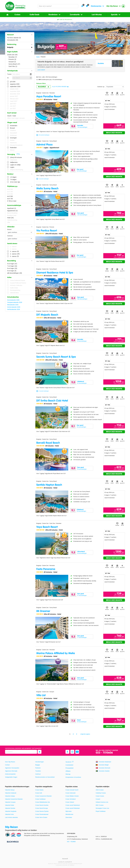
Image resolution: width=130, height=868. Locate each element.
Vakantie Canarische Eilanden (14, 799)
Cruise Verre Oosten (41, 817)
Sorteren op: (101, 87)
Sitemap (68, 774)
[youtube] (77, 752)
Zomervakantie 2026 (14, 307)
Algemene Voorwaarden (12, 768)
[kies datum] (22, 74)
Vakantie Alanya (10, 790)
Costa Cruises (100, 796)
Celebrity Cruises (101, 793)
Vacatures (68, 762)
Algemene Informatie (11, 771)
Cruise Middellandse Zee (43, 802)
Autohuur (38, 774)
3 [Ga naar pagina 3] (77, 734)
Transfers (38, 771)
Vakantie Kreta (9, 814)
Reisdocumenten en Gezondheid (45, 777)
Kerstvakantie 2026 (13, 300)
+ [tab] (108, 101)
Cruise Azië (39, 793)
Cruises (17, 15)
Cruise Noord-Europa (42, 808)
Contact (7, 765)
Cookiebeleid (69, 765)
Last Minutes (97, 15)
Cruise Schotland (71, 799)
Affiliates (68, 771)
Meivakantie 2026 (13, 305)
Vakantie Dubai (9, 805)
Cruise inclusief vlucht (72, 790)
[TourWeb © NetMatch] (65, 859)
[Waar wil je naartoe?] (58, 6)
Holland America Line (102, 802)
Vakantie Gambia (10, 808)
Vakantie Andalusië (11, 793)
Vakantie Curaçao (10, 802)
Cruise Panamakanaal (42, 814)
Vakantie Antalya (10, 796)
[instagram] (72, 752)
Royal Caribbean (101, 811)
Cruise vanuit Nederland (73, 805)
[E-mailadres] (21, 752)
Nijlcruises (69, 811)
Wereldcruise (69, 814)
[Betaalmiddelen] (13, 842)
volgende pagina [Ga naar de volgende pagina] (85, 734)
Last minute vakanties (11, 817)
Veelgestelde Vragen (11, 777)
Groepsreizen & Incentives (73, 777)
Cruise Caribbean (40, 799)
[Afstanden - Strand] (20, 232)
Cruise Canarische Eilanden (44, 796)
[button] (20, 35)
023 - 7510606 (104, 753)
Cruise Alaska (39, 790)
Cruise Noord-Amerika (42, 805)
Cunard (98, 799)
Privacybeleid (69, 768)
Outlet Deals (34, 15)
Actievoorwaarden (10, 774)
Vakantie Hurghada (11, 811)
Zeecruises (69, 817)
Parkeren (38, 768)
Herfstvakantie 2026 (14, 309)
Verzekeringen (40, 762)
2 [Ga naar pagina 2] (73, 734)
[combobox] (58, 6)
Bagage (38, 765)
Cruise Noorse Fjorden (42, 811)
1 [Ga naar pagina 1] (70, 734)
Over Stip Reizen (10, 762)
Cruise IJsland (70, 802)
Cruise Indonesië (70, 793)
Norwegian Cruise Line (102, 808)
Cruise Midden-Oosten (72, 796)
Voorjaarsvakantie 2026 (15, 302)
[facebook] (67, 752)
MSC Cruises (100, 805)
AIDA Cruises (100, 790)
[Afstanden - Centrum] (20, 239)
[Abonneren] (40, 752)
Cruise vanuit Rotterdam (73, 808)
